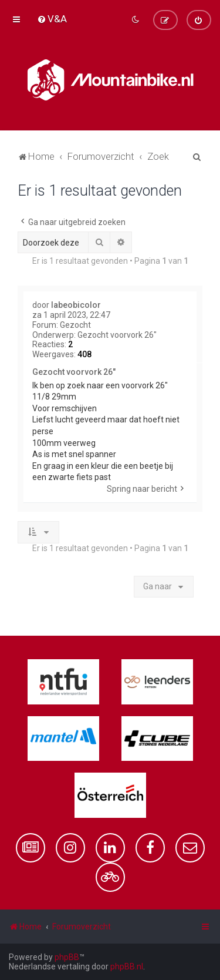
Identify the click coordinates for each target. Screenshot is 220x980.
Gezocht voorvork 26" (117, 335)
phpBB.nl (127, 966)
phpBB (67, 957)
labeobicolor (76, 305)
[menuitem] (52, 19)
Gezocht (75, 325)
